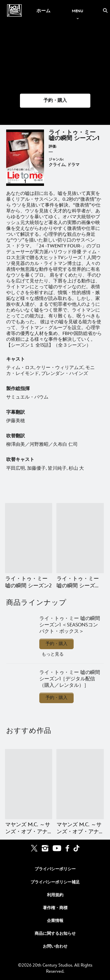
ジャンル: (56, 159)
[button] (55, 101)
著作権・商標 (55, 908)
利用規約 (55, 895)
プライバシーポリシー (55, 869)
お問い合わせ (55, 946)
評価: (53, 147)
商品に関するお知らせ (55, 933)
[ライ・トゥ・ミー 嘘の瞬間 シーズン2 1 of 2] (29, 538)
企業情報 (55, 921)
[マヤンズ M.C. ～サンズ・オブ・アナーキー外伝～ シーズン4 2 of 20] (80, 784)
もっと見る (53, 654)
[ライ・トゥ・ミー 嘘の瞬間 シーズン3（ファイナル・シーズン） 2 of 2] (80, 538)
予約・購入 (56, 644)
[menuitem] (43, 11)
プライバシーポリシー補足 (55, 882)
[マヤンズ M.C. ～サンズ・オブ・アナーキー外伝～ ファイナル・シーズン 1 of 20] (29, 784)
